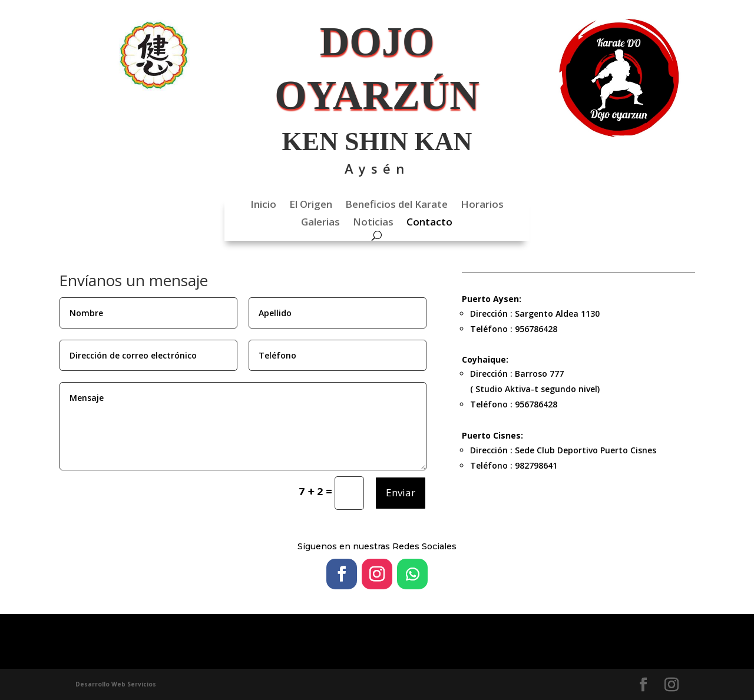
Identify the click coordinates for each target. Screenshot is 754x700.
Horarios (482, 205)
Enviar (401, 492)
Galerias (320, 223)
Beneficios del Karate (396, 205)
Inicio (263, 205)
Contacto (429, 223)
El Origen (311, 205)
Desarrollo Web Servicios (116, 684)
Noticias (373, 223)
